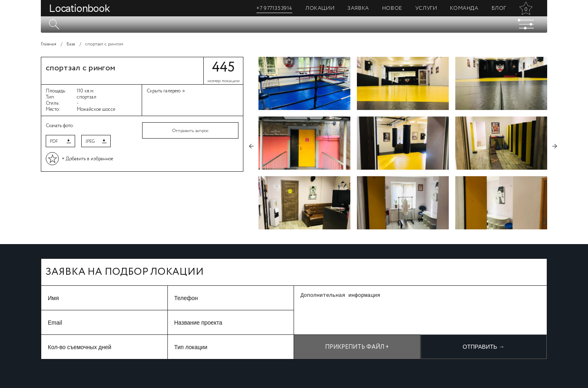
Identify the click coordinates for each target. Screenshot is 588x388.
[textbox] (294, 25)
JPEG (90, 141)
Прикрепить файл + (357, 347)
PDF (54, 141)
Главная (49, 44)
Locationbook (79, 8)
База (71, 44)
